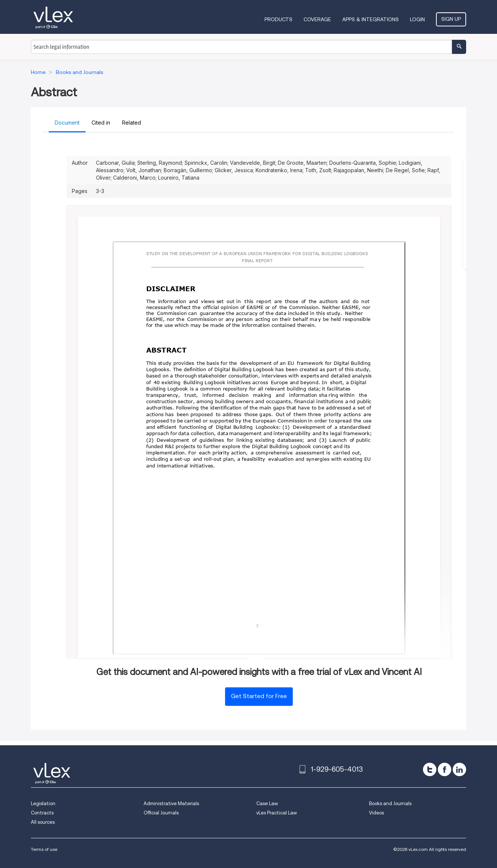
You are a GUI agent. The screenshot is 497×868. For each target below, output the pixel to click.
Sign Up (451, 19)
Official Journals (161, 813)
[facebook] (445, 769)
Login (417, 19)
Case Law (267, 803)
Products (278, 19)
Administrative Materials (171, 803)
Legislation (43, 803)
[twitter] (430, 769)
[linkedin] (459, 769)
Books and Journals (390, 803)
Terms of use (44, 849)
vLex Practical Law (277, 813)
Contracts (42, 813)
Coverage (317, 19)
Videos (376, 813)
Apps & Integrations (371, 19)
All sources (43, 822)
